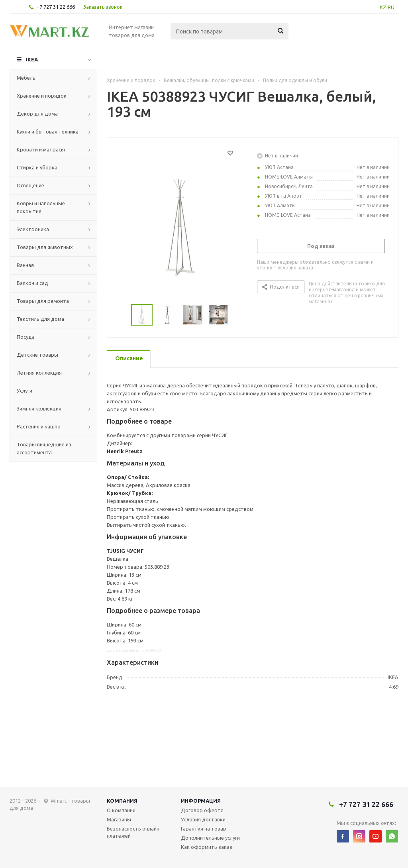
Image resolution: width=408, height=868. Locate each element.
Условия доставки (203, 819)
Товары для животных (45, 247)
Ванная (25, 265)
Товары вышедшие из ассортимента (44, 448)
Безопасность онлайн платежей (133, 832)
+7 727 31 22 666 (56, 7)
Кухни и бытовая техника (48, 132)
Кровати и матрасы (41, 149)
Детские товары (37, 355)
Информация (201, 801)
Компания (122, 801)
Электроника (33, 229)
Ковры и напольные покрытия (41, 207)
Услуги (25, 391)
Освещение (30, 185)
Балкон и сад (32, 283)
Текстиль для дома (40, 319)
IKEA (32, 59)
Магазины (119, 819)
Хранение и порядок (42, 96)
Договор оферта (202, 810)
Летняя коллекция (39, 373)
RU (391, 7)
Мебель (26, 78)
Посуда (26, 337)
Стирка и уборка (37, 167)
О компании (121, 810)
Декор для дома (37, 114)
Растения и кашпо (39, 426)
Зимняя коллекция (39, 408)
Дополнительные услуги (210, 838)
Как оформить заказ (207, 847)
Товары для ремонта (43, 301)
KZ (383, 7)
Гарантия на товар (204, 829)
